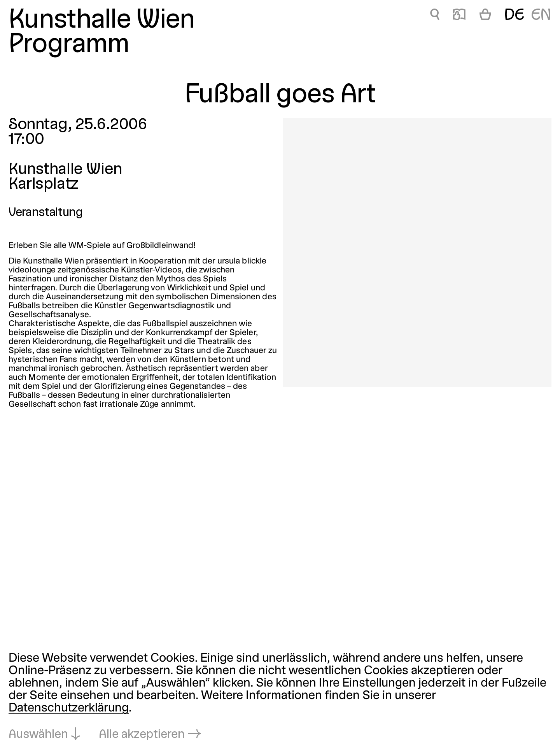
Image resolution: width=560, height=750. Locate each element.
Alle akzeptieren (142, 735)
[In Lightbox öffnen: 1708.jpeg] (417, 252)
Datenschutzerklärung (69, 708)
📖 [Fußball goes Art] (459, 16)
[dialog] (280, 697)
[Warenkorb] (485, 16)
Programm (69, 45)
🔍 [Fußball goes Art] (435, 16)
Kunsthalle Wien (102, 21)
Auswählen (38, 735)
